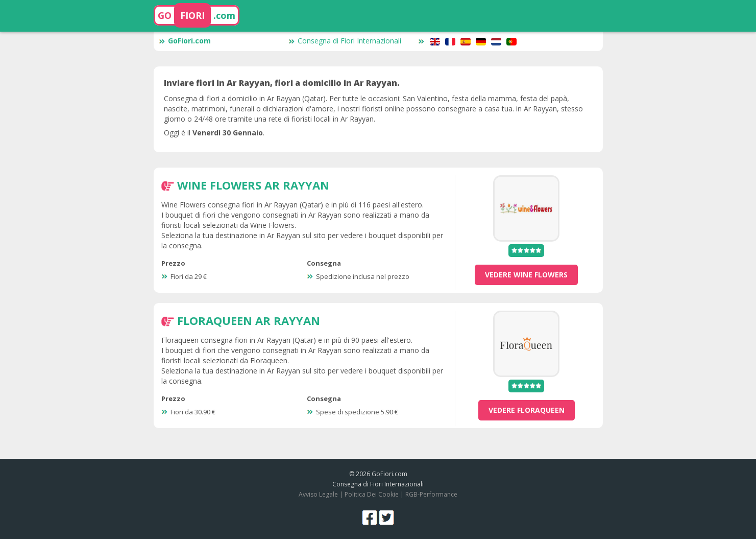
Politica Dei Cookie (372, 494)
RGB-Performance (431, 494)
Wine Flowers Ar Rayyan (253, 185)
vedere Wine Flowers (526, 275)
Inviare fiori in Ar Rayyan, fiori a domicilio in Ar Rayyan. (282, 83)
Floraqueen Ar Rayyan (249, 320)
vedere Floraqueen (527, 410)
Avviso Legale (318, 494)
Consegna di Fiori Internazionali (345, 41)
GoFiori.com (185, 41)
